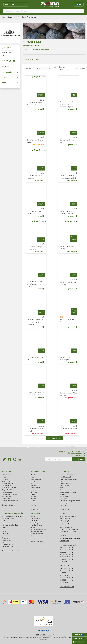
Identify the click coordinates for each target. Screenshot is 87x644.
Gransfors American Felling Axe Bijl (36, 430)
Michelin (33, 496)
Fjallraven (34, 492)
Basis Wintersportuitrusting (68, 479)
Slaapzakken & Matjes (8, 490)
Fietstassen (63, 490)
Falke (32, 503)
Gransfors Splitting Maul (37, 248)
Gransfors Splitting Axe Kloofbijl (67, 248)
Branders (4, 523)
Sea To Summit (35, 488)
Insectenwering (64, 496)
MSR (32, 483)
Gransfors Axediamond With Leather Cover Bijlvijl (68, 177)
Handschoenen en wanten (68, 492)
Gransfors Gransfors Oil (37, 394)
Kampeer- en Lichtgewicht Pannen (70, 501)
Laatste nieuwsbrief (37, 542)
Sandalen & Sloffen (8, 483)
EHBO (61, 488)
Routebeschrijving (36, 525)
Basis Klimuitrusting (66, 477)
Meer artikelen (54, 438)
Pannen (4, 542)
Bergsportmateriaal (8, 519)
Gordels (4, 527)
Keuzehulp (64, 472)
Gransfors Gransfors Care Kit (35, 359)
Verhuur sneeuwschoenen (39, 529)
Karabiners (5, 534)
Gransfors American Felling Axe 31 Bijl (68, 284)
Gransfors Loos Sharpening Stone (65, 359)
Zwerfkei (33, 499)
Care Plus (34, 505)
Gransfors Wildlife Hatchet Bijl (68, 141)
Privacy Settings (43, 631)
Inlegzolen (63, 494)
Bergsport (5, 479)
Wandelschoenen (7, 481)
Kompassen (5, 536)
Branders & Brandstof (66, 483)
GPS (3, 529)
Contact (33, 516)
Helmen (4, 532)
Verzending (34, 523)
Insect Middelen (6, 496)
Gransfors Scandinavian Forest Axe (35, 177)
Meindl (33, 475)
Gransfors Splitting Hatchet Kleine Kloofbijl (67, 213)
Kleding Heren (6, 499)
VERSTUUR (79, 459)
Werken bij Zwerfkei (37, 534)
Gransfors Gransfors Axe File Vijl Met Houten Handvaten (35, 322)
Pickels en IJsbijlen (7, 544)
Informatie (35, 513)
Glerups (33, 481)
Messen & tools (6, 538)
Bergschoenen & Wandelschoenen (12, 516)
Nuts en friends (6, 540)
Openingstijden (35, 519)
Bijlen (61, 481)
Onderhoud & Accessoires (10, 501)
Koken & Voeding (7, 475)
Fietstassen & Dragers (8, 505)
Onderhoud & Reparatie (12, 513)
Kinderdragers (64, 503)
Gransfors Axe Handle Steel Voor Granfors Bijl (67, 321)
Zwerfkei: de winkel (36, 532)
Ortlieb (33, 501)
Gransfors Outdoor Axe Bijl (69, 429)
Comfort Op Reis (7, 492)
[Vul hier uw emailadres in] (58, 459)
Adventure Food (36, 479)
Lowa (32, 477)
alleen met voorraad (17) (63, 68)
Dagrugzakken (64, 486)
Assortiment (16, 4)
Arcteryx (33, 486)
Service (33, 527)
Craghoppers (35, 490)
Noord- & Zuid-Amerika (9, 488)
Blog (32, 536)
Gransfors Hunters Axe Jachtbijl (34, 213)
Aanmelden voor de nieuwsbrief (40, 544)
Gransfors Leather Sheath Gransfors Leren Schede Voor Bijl (35, 284)
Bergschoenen (6, 486)
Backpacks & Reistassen (67, 475)
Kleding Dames (6, 503)
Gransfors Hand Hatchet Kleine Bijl (35, 141)
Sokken (4, 477)
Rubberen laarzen (7, 547)
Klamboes (63, 505)
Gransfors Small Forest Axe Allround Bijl (34, 104)
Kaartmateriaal (64, 499)
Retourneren (34, 521)
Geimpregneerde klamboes (10, 525)
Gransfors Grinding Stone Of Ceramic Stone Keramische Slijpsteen (68, 104)
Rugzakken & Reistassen (9, 494)
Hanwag (33, 494)
